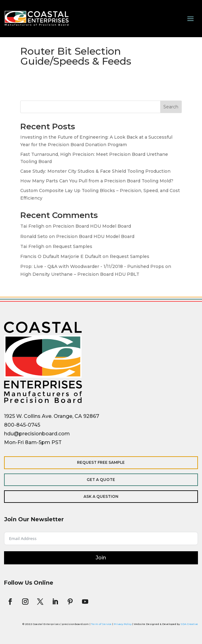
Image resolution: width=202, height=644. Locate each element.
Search (171, 107)
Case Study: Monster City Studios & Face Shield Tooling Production (95, 171)
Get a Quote (101, 480)
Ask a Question (101, 496)
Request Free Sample (101, 462)
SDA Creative (189, 624)
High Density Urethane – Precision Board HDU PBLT (80, 274)
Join (101, 558)
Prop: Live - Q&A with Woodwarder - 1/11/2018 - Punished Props (92, 266)
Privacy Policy (123, 624)
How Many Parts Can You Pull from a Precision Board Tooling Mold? (97, 181)
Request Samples (72, 246)
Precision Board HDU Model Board (92, 226)
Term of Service (101, 624)
